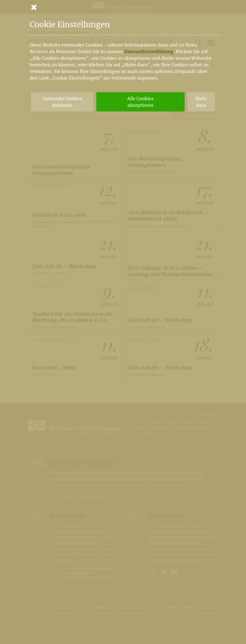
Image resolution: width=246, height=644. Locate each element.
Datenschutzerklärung (149, 51)
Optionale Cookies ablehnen (62, 102)
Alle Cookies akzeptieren (140, 102)
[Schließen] (123, 7)
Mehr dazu (201, 102)
